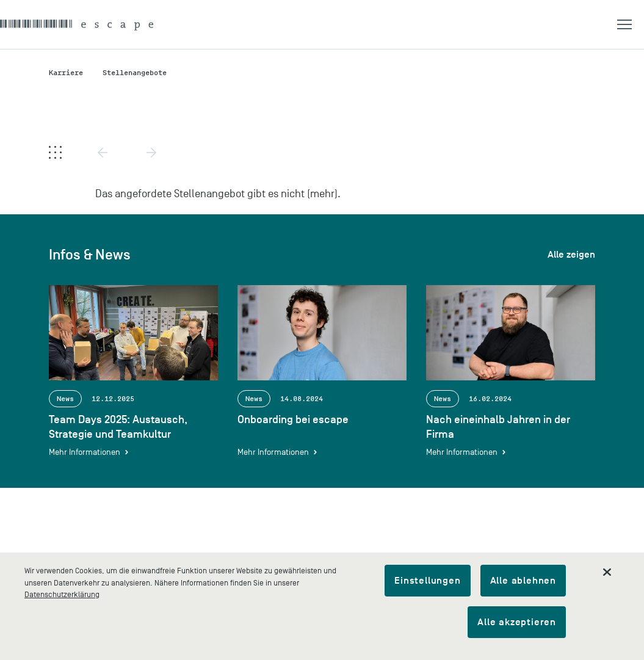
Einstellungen (427, 581)
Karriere (66, 72)
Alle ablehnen (523, 581)
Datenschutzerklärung (62, 594)
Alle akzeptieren (517, 622)
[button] (631, 24)
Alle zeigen (571, 255)
